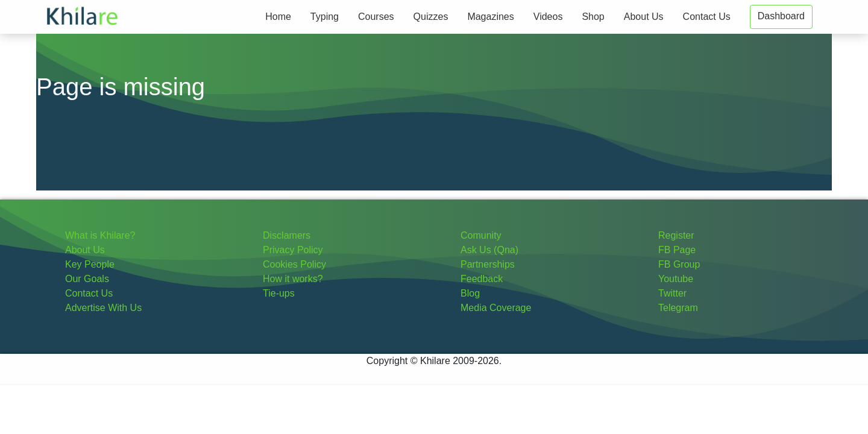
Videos (548, 17)
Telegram (678, 308)
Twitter (672, 293)
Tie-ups (279, 293)
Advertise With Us (103, 308)
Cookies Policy (294, 264)
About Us (644, 17)
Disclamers (287, 235)
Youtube (676, 279)
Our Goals (87, 279)
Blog (470, 293)
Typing (325, 17)
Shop (593, 17)
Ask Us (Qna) (489, 250)
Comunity (481, 235)
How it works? (293, 279)
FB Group (679, 264)
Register (676, 235)
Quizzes (431, 17)
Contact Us (707, 17)
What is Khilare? (100, 235)
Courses (376, 17)
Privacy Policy (293, 250)
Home (278, 17)
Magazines (490, 17)
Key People (90, 264)
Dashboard (781, 16)
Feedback (482, 279)
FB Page (677, 250)
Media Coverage (496, 308)
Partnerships (488, 264)
